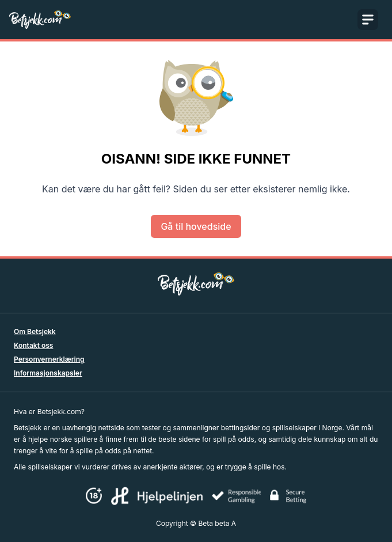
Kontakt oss (33, 345)
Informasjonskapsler (48, 373)
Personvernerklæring (49, 359)
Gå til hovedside (196, 226)
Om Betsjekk (35, 331)
